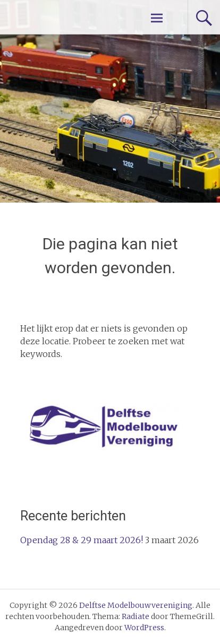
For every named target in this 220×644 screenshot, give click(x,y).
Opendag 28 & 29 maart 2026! (82, 540)
